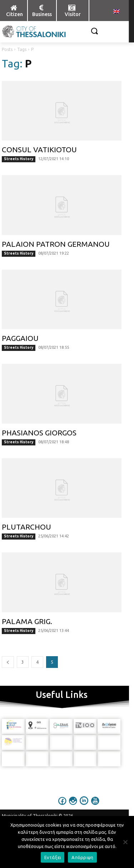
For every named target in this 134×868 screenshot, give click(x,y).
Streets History (19, 159)
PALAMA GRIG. (27, 621)
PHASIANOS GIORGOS (39, 433)
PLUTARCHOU (26, 527)
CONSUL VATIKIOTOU (39, 149)
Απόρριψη (82, 857)
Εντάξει (53, 857)
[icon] (62, 806)
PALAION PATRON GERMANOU (56, 244)
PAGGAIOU (20, 338)
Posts (7, 49)
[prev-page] (8, 662)
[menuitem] (116, 12)
